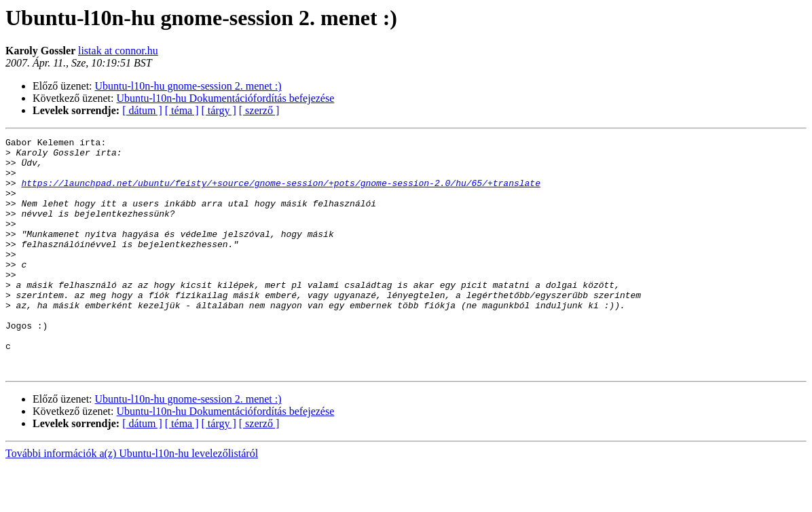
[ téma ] (182, 110)
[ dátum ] (142, 110)
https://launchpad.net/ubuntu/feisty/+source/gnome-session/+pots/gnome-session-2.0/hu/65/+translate (280, 193)
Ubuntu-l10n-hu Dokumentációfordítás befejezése (226, 98)
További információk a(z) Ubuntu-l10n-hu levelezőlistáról (132, 500)
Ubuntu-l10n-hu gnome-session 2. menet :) (188, 86)
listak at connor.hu (118, 51)
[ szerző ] (259, 110)
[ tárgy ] (219, 110)
